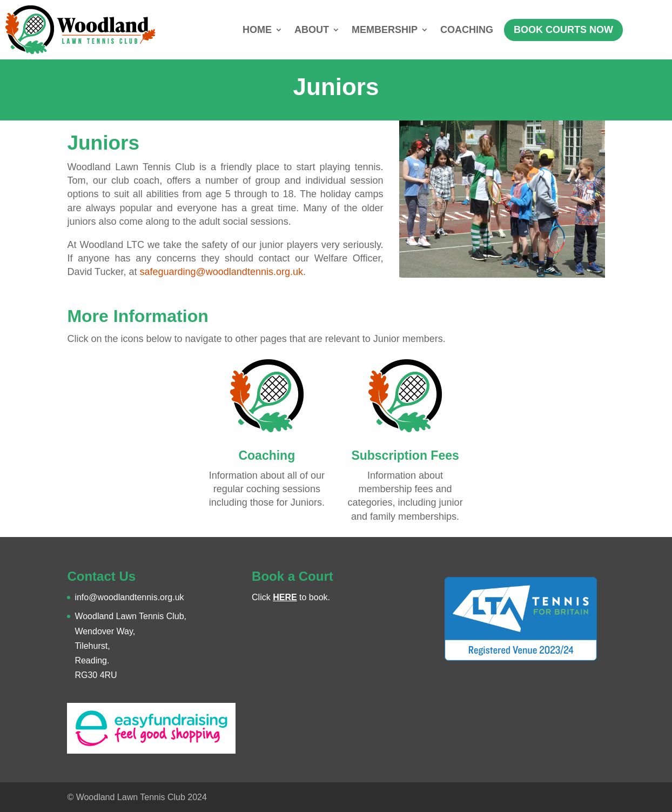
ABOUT (312, 30)
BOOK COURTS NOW (563, 30)
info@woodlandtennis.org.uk (129, 597)
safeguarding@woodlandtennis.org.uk (221, 272)
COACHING (467, 30)
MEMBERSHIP (385, 30)
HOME (257, 30)
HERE (285, 597)
